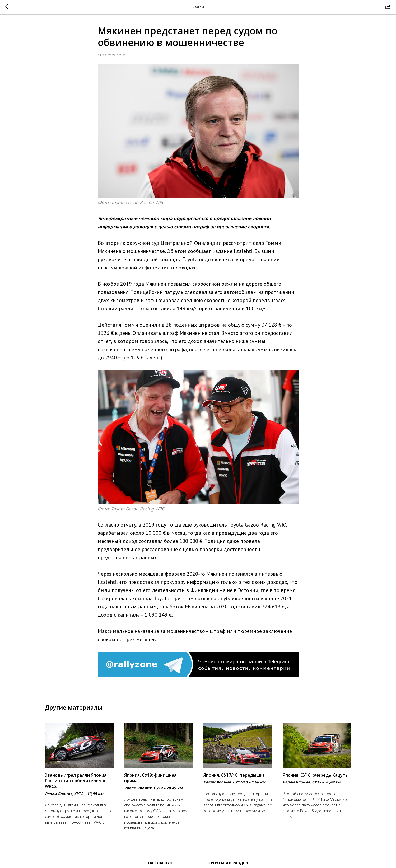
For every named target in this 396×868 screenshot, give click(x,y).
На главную (161, 863)
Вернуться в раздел (227, 863)
